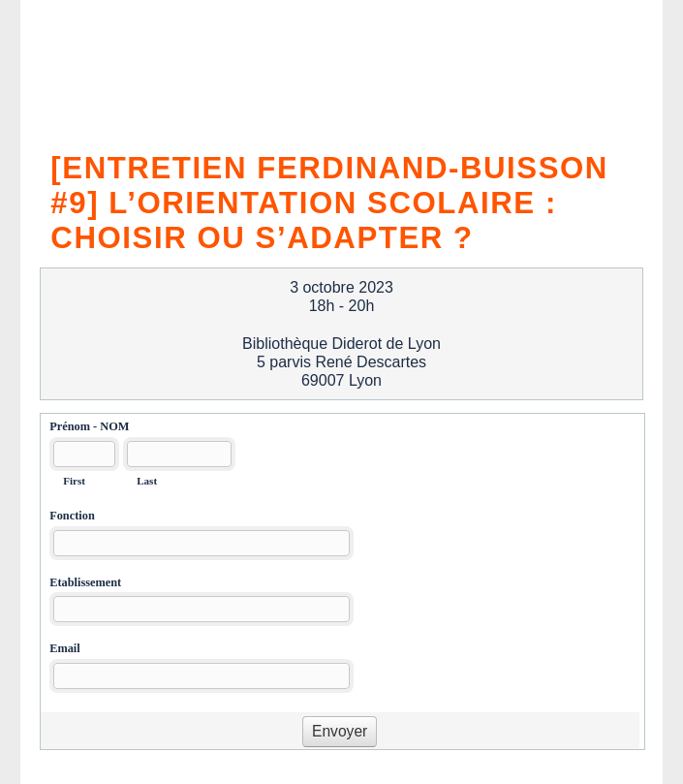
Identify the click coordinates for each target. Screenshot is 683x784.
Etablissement (85, 582)
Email (65, 648)
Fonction (72, 516)
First (74, 481)
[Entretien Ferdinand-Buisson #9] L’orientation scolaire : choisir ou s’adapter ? (329, 200)
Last (147, 481)
